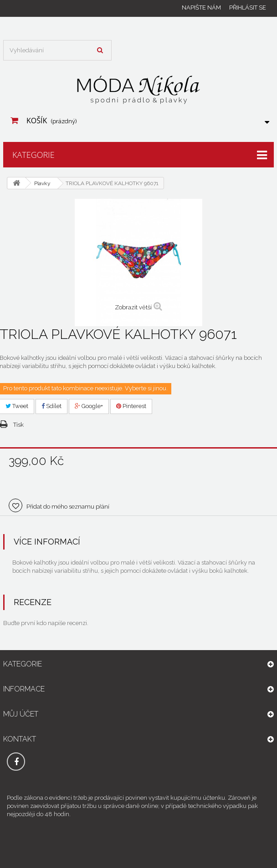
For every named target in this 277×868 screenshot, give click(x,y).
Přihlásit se (248, 8)
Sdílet (51, 406)
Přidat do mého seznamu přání (67, 507)
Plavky (42, 183)
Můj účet (21, 714)
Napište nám (201, 8)
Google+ (89, 406)
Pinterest (131, 406)
